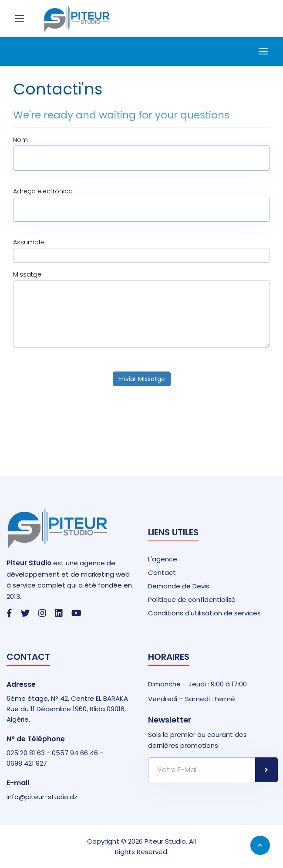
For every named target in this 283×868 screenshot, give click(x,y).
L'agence (163, 559)
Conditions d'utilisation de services (204, 613)
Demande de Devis (179, 586)
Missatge (27, 274)
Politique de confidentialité (192, 599)
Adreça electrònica (43, 191)
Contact (162, 572)
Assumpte (29, 242)
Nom (20, 140)
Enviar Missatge (142, 379)
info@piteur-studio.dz (42, 797)
